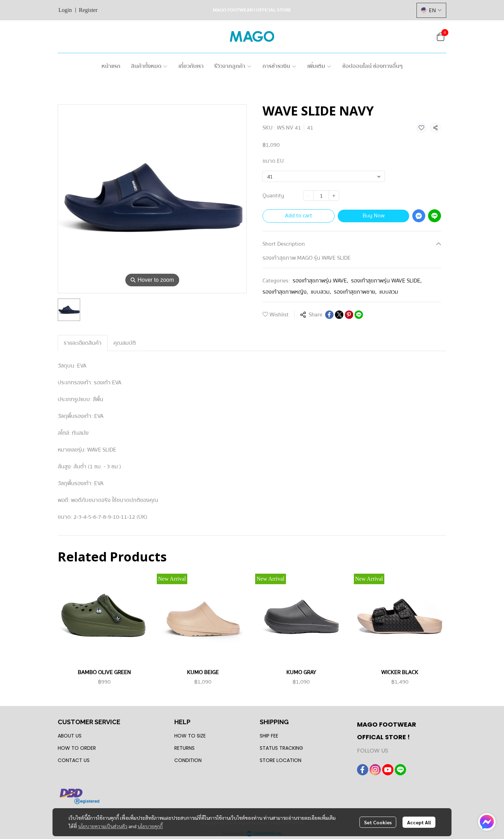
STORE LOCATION (281, 760)
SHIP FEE (269, 736)
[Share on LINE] (359, 315)
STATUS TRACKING (281, 748)
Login (65, 10)
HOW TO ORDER (77, 748)
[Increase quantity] (334, 196)
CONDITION (188, 760)
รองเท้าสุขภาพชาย (355, 292)
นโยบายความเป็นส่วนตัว (103, 826)
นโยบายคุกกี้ (150, 826)
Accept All (419, 822)
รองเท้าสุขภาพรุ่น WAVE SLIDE (386, 281)
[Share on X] (339, 315)
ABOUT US (70, 736)
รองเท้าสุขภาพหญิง (285, 292)
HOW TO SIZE (190, 736)
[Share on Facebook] (329, 315)
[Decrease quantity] (308, 196)
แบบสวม (321, 292)
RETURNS (184, 748)
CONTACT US (74, 760)
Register (88, 10)
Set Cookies (378, 822)
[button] (431, 10)
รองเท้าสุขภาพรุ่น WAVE (320, 281)
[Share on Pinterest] (349, 315)
